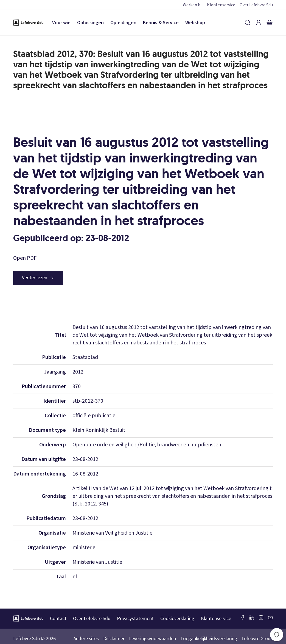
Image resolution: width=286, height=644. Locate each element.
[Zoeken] (248, 23)
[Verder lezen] (38, 278)
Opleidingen (123, 23)
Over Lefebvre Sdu (256, 5)
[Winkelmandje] (270, 23)
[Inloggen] (259, 23)
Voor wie (61, 23)
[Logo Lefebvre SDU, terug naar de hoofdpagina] (28, 23)
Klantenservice (221, 5)
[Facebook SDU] (242, 618)
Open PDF (25, 258)
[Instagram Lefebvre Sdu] (261, 618)
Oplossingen (90, 23)
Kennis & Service (161, 23)
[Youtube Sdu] (270, 618)
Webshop (195, 23)
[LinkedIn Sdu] (252, 618)
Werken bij (193, 5)
